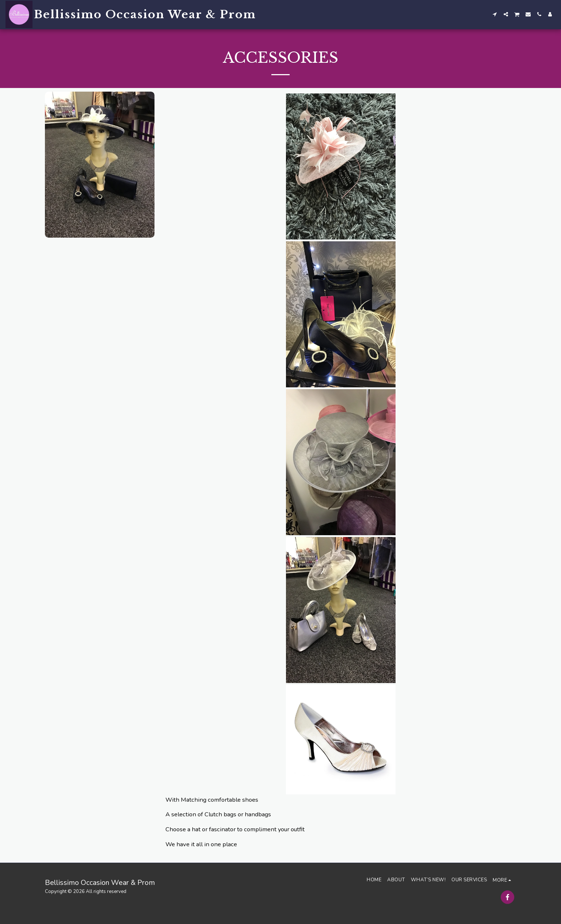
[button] (495, 14)
